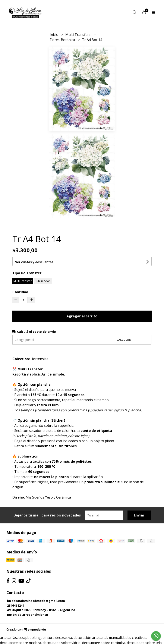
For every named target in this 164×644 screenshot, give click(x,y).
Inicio (54, 35)
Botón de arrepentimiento (28, 615)
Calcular (124, 340)
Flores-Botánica (63, 40)
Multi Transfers (78, 35)
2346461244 (16, 605)
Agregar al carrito (82, 316)
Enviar (139, 515)
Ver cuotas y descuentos (34, 262)
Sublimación (43, 281)
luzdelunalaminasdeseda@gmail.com (36, 601)
